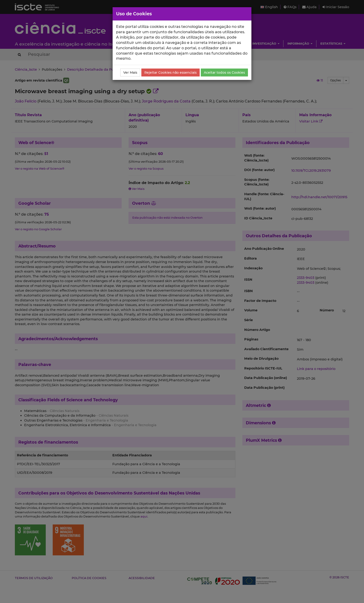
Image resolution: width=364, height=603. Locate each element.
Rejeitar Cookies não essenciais (171, 72)
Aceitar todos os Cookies (224, 72)
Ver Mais (130, 72)
